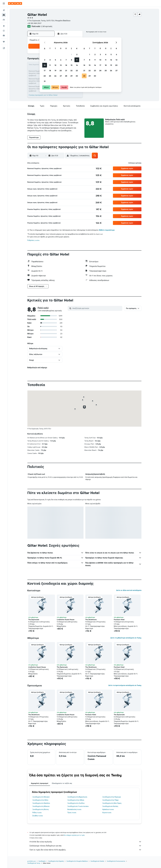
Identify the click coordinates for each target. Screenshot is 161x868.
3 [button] (45, 60)
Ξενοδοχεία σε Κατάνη (110, 806)
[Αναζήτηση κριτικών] (97, 308)
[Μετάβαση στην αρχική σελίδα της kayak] (15, 3)
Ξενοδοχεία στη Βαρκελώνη (77, 797)
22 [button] (71, 71)
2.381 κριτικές (47, 26)
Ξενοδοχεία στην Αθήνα (76, 800)
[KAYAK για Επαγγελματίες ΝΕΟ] (4, 35)
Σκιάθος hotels (38, 816)
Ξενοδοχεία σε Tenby (34, 863)
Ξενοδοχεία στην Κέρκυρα (112, 797)
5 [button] (55, 60)
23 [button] (77, 71)
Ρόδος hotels (37, 813)
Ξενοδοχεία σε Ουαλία (97, 861)
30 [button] (77, 76)
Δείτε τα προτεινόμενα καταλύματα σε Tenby (125, 685)
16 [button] (77, 65)
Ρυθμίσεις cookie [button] (33, 240)
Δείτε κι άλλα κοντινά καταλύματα (129, 590)
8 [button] (71, 60)
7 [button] (66, 60)
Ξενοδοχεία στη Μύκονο (41, 806)
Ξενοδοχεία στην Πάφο (110, 800)
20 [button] (61, 71)
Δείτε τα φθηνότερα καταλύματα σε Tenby (126, 638)
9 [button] (77, 60)
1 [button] (71, 54)
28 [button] (66, 76)
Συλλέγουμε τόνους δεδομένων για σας (86, 846)
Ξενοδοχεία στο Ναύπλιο (41, 803)
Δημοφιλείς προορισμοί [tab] (40, 783)
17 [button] (45, 71)
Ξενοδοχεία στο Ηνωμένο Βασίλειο (77, 861)
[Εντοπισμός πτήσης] (4, 31)
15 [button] (71, 65)
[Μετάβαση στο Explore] (4, 26)
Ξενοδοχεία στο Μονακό (41, 797)
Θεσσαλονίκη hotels (74, 809)
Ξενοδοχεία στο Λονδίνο (76, 803)
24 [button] (45, 76)
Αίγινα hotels (107, 813)
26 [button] (55, 76)
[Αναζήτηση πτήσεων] (4, 10)
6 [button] (61, 60)
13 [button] (61, 65)
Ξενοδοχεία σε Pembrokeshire (116, 861)
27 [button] (61, 76)
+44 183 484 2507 (34, 23)
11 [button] (50, 65)
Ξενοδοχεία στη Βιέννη (41, 809)
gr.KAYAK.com (32, 861)
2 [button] (77, 54)
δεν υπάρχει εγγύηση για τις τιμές (74, 835)
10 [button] (45, 65)
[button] (4, 3)
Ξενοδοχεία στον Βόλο (40, 800)
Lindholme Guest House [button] (66, 620)
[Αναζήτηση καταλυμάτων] (4, 15)
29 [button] (71, 76)
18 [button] (50, 71)
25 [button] (50, 76)
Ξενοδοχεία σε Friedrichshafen (78, 806)
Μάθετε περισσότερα (107, 230)
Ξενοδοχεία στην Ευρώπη (56, 861)
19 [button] (55, 71)
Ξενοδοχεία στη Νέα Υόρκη (112, 803)
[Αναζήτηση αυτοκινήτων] (4, 20)
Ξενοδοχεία (42, 861)
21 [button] (66, 71)
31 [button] (45, 81)
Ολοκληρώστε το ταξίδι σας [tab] (62, 783)
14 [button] (66, 65)
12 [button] (55, 65)
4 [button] (50, 60)
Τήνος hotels (72, 813)
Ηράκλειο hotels (108, 809)
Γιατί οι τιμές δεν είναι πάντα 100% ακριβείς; (86, 850)
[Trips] (4, 42)
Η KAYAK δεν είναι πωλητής (86, 842)
